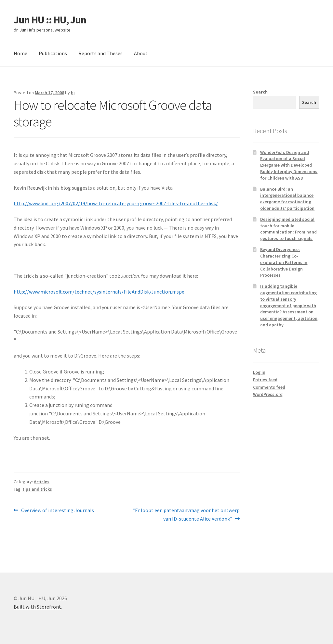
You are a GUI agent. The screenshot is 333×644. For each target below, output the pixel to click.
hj (73, 93)
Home (20, 53)
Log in (259, 372)
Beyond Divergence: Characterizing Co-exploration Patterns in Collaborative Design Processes (284, 262)
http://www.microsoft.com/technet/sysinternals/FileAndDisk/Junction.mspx (99, 292)
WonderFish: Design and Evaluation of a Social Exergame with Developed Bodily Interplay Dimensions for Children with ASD (289, 165)
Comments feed (269, 387)
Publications (53, 53)
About (141, 53)
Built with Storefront (37, 607)
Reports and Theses (100, 53)
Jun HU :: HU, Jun (50, 20)
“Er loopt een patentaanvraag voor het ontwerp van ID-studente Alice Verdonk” (186, 514)
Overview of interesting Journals (57, 511)
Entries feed (265, 380)
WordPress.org (268, 394)
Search (260, 92)
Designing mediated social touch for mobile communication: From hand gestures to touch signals (288, 229)
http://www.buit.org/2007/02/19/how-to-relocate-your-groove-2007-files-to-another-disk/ (116, 203)
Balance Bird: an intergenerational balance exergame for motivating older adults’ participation (287, 199)
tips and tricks (37, 489)
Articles (42, 482)
